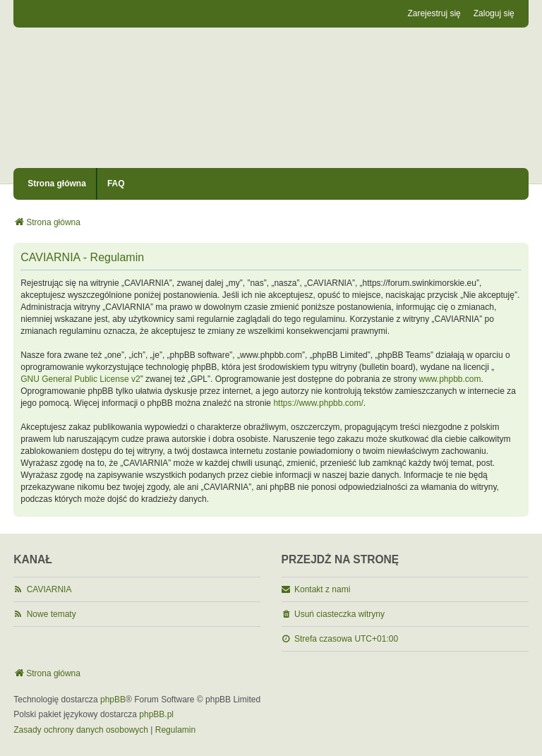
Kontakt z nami (322, 589)
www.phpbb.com (450, 379)
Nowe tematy (52, 614)
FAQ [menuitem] (116, 184)
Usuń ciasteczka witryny (339, 614)
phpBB (113, 700)
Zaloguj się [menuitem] (494, 13)
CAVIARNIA (49, 589)
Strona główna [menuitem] (57, 184)
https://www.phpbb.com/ (318, 403)
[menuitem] (81, 731)
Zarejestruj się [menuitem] (434, 13)
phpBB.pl (156, 714)
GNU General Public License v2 (80, 379)
